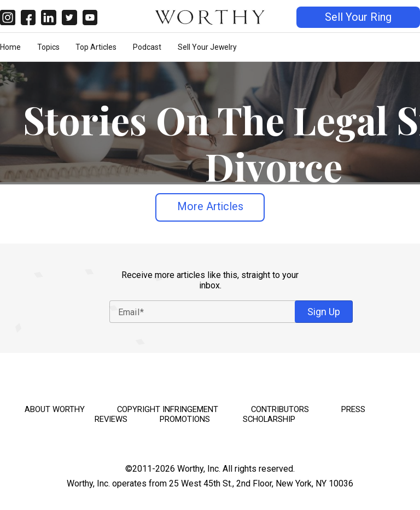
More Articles (210, 207)
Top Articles (96, 47)
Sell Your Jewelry (207, 47)
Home (10, 47)
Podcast (147, 47)
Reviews (111, 419)
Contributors (280, 409)
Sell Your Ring (358, 17)
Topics (48, 47)
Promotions (185, 419)
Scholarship (269, 419)
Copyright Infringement (168, 409)
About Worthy (55, 409)
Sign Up (324, 312)
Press (353, 409)
